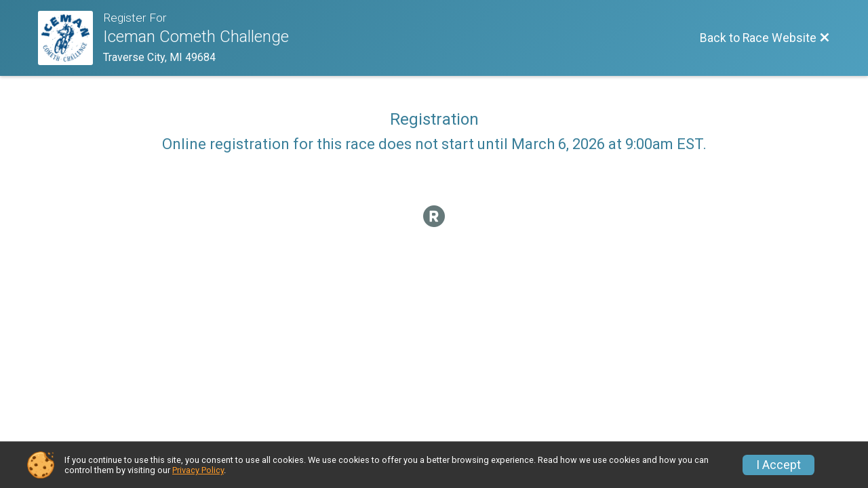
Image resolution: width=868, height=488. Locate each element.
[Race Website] (71, 38)
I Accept (778, 465)
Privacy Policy (198, 470)
